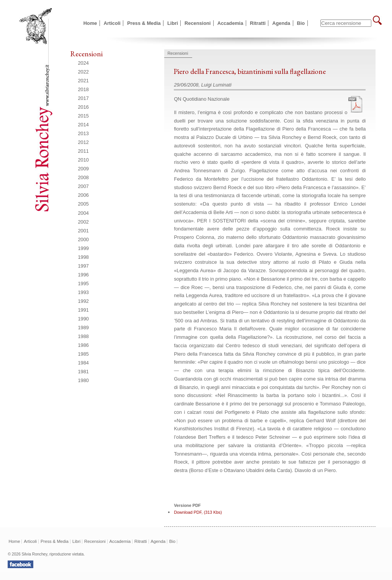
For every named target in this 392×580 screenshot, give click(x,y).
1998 (83, 257)
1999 (83, 248)
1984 (83, 363)
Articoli (112, 23)
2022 (83, 72)
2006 (83, 195)
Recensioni (198, 23)
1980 (83, 380)
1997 (83, 266)
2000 (83, 239)
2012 (83, 142)
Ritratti (258, 23)
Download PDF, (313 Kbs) (198, 512)
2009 (83, 169)
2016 (83, 107)
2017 (83, 98)
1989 (83, 328)
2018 (83, 89)
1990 (83, 319)
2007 (83, 186)
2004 (83, 213)
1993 (83, 292)
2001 (83, 231)
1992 (83, 301)
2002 (83, 222)
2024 (83, 63)
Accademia (230, 23)
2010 (83, 160)
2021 (83, 81)
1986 (83, 345)
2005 (83, 204)
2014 (83, 125)
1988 (83, 336)
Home (90, 23)
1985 (83, 354)
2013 (83, 133)
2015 (83, 116)
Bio (301, 23)
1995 (83, 283)
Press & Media (144, 23)
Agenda (281, 23)
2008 (83, 177)
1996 (83, 275)
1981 (83, 372)
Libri (173, 23)
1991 (83, 310)
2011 (83, 151)
